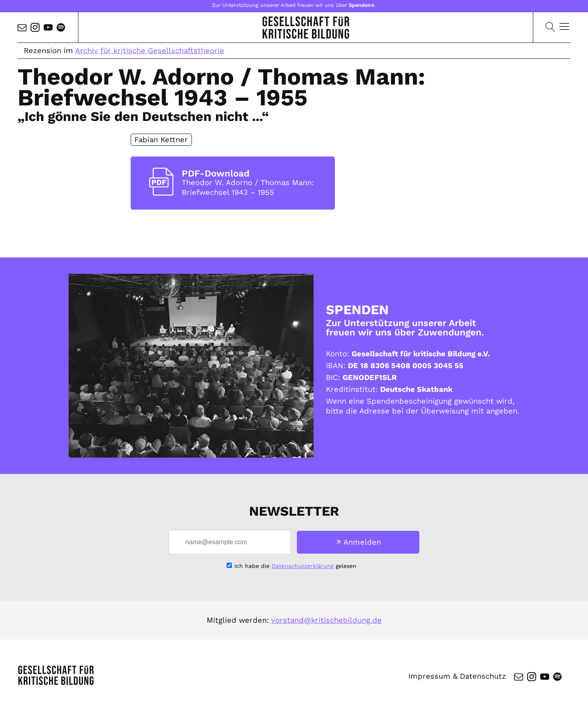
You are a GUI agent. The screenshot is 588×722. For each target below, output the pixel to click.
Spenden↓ (362, 5)
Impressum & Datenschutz (457, 676)
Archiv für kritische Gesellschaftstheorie (150, 50)
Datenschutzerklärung (303, 566)
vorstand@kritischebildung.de (326, 620)
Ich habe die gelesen (295, 566)
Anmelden (362, 542)
